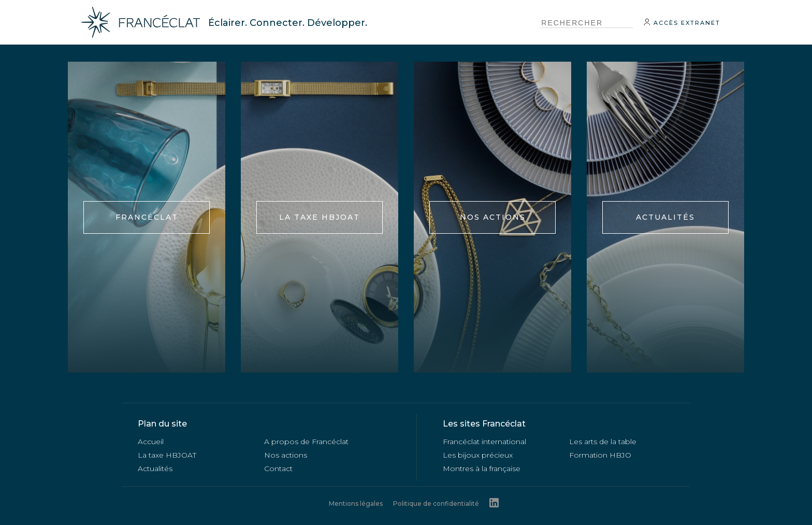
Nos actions (493, 217)
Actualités (665, 217)
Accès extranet (682, 22)
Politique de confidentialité (436, 503)
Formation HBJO (600, 455)
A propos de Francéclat (306, 442)
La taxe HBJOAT (320, 217)
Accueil (151, 442)
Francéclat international (484, 442)
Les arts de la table (603, 442)
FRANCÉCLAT (147, 217)
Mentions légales (356, 503)
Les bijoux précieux (478, 455)
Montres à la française (482, 469)
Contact (278, 469)
